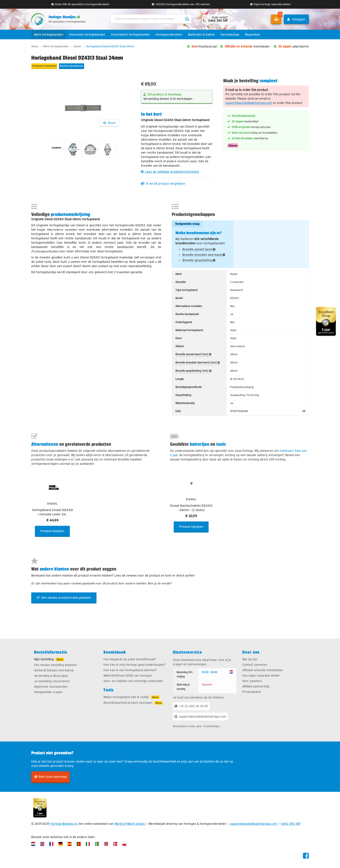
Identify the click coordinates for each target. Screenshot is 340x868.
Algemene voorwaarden (51, 687)
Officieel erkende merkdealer (263, 670)
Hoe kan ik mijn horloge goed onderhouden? (134, 665)
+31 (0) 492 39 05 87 (191, 706)
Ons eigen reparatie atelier (261, 676)
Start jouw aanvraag (51, 777)
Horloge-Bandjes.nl (64, 824)
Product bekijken (52, 531)
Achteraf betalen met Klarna (54, 670)
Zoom (109, 123)
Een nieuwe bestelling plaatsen (55, 665)
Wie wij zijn (250, 659)
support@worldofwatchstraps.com (249, 103)
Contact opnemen (255, 665)
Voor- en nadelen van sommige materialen (133, 681)
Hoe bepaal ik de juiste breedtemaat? (130, 659)
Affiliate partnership (256, 686)
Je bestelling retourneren (52, 681)
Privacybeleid (251, 692)
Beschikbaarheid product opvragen (128, 703)
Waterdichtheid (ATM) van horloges (128, 676)
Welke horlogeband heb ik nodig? (126, 697)
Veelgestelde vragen (48, 692)
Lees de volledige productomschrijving (170, 171)
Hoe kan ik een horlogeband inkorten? (130, 670)
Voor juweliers (252, 681)
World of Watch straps (130, 824)
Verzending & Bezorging (51, 676)
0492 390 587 (291, 824)
